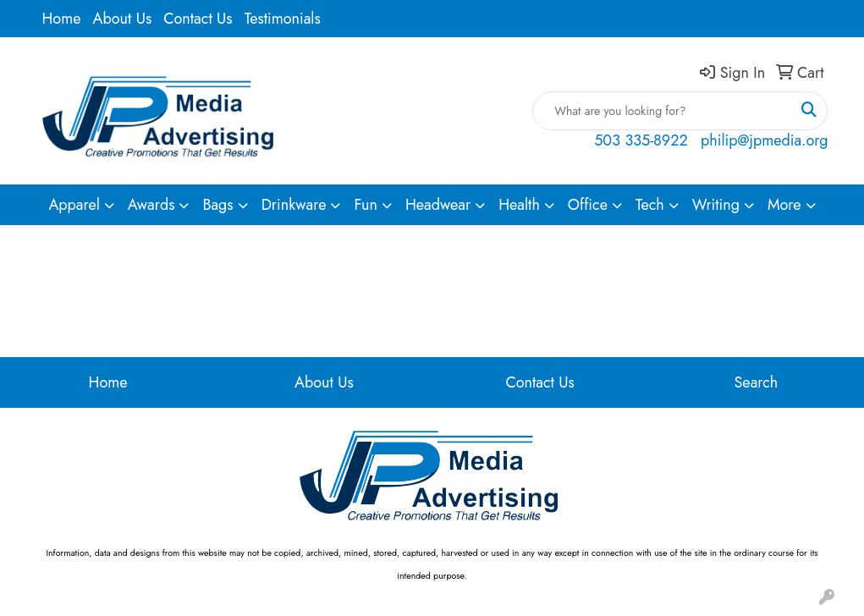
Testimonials (283, 19)
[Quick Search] (662, 111)
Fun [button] (366, 205)
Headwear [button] (438, 205)
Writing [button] (716, 205)
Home (62, 19)
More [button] (784, 205)
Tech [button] (650, 205)
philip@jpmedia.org (764, 140)
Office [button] (588, 205)
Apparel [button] (74, 205)
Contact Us (198, 19)
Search (757, 382)
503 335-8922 (641, 140)
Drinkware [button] (294, 205)
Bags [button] (217, 205)
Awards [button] (151, 205)
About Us (123, 19)
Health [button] (519, 205)
